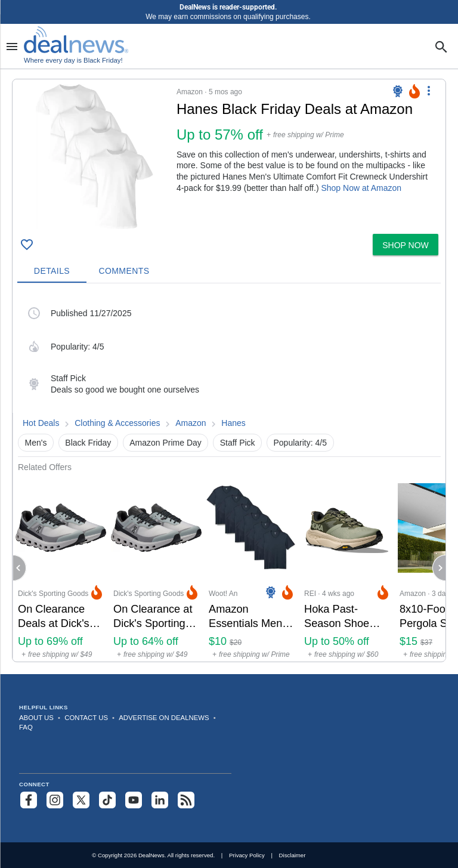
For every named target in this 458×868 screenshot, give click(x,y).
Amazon (191, 423)
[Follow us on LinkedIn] (160, 800)
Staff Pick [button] (238, 443)
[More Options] (429, 90)
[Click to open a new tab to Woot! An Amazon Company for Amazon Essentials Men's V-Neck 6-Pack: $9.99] (252, 567)
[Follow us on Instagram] (55, 800)
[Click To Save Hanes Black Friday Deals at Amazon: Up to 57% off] (27, 245)
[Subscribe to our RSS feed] (186, 800)
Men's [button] (36, 443)
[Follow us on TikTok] (107, 800)
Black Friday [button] (88, 443)
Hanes (233, 423)
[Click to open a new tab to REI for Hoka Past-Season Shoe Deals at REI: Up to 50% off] (347, 567)
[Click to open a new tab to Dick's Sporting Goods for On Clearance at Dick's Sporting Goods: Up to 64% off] (156, 567)
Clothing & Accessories (117, 423)
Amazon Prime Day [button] (165, 443)
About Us (36, 718)
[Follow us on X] (81, 800)
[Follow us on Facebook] (29, 800)
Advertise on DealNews (164, 718)
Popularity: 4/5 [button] (301, 443)
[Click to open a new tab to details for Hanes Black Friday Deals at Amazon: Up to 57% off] (95, 157)
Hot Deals (41, 423)
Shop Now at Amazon (361, 188)
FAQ (26, 727)
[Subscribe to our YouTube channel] (134, 800)
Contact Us (86, 718)
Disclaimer (293, 855)
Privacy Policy (247, 855)
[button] (229, 154)
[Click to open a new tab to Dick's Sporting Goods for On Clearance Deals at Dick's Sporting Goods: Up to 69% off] (61, 567)
